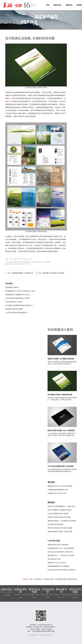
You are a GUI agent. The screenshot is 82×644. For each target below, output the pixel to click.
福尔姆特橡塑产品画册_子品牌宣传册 (60, 532)
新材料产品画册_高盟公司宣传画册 (59, 517)
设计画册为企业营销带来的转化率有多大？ (19, 305)
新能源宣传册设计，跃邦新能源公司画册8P (62, 521)
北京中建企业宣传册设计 (56, 524)
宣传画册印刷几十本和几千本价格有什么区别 (20, 291)
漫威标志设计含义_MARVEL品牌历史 (60, 486)
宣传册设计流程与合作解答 (14, 309)
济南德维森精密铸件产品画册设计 (59, 566)
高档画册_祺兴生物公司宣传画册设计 (56, 273)
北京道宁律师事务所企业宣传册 (58, 514)
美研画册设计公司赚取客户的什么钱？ (18, 295)
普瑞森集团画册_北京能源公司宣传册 (25, 273)
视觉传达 (69, 5)
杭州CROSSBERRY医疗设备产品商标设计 (62, 570)
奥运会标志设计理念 (54, 559)
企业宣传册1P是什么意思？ (14, 302)
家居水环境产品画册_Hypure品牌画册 (61, 430)
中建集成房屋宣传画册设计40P (58, 490)
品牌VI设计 (58, 5)
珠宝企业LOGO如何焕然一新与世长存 (60, 552)
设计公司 (10, 101)
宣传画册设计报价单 (12, 287)
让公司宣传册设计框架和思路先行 (16, 313)
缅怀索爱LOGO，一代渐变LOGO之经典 (61, 555)
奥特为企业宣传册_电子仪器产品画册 (60, 528)
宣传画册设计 (38, 579)
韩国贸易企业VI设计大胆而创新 (58, 545)
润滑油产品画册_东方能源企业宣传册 (61, 359)
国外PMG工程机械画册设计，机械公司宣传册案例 (64, 506)
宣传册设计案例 (49, 579)
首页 (48, 5)
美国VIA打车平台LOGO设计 (57, 563)
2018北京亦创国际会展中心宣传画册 (60, 466)
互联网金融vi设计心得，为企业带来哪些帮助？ (63, 548)
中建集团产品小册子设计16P (57, 493)
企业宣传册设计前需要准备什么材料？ (18, 298)
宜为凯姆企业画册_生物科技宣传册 (60, 395)
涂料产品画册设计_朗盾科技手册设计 (60, 510)
